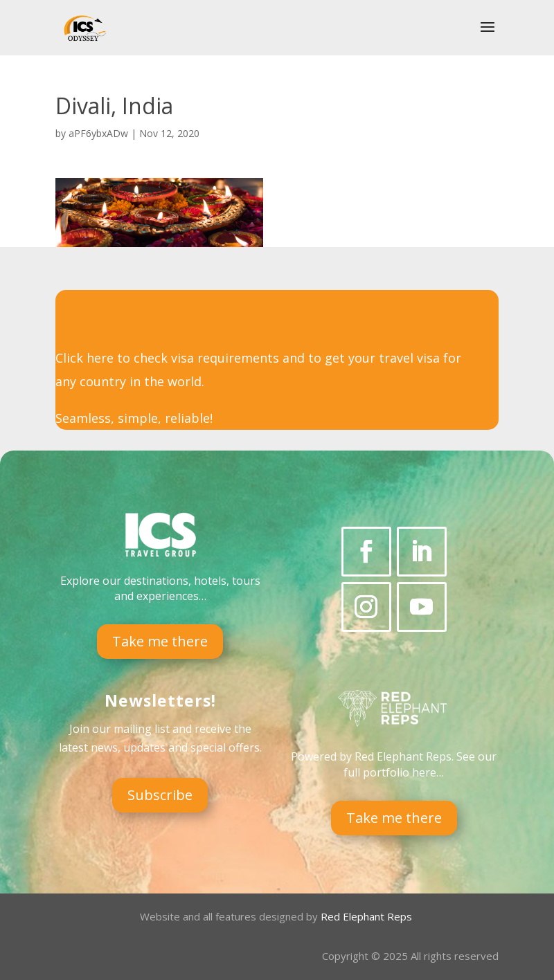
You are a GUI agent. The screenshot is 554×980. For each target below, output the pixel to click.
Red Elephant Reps (368, 916)
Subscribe (160, 795)
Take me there (160, 641)
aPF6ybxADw (98, 133)
